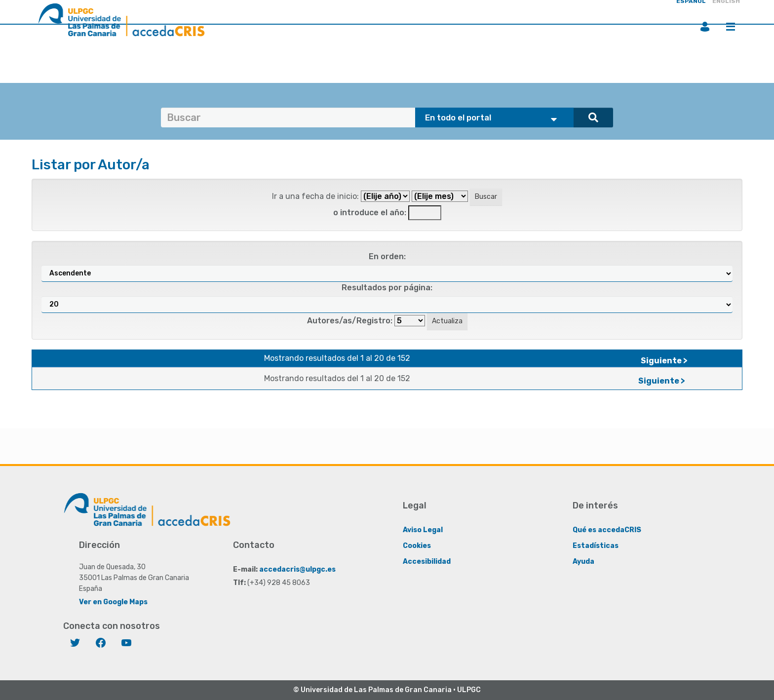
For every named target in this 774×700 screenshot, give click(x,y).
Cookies (417, 546)
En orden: (387, 256)
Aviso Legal (423, 530)
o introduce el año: (370, 213)
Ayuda (583, 562)
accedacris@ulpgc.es (297, 569)
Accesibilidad (427, 562)
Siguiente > (664, 361)
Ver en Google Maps (113, 602)
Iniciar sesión (705, 27)
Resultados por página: (387, 288)
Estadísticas (596, 546)
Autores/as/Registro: (350, 321)
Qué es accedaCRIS (607, 530)
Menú (731, 27)
